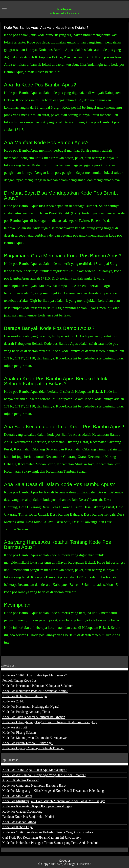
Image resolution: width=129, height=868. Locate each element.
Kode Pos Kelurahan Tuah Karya (25, 696)
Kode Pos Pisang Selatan (19, 733)
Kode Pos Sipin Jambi (17, 796)
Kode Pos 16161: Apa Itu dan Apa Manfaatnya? (35, 675)
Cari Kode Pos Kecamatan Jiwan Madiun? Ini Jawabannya (42, 837)
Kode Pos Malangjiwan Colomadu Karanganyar (35, 738)
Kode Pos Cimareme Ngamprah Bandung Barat (34, 785)
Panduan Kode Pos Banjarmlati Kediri (28, 817)
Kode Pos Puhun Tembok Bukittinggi (27, 743)
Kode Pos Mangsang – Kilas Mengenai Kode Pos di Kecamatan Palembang (53, 791)
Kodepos (64, 9)
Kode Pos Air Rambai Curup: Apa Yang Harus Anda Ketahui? (44, 775)
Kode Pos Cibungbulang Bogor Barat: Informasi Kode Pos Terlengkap (50, 722)
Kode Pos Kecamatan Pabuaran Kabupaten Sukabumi (38, 686)
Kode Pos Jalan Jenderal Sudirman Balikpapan (34, 717)
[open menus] (4, 9)
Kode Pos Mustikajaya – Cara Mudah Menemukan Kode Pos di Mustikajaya (54, 801)
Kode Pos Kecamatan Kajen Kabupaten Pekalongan (37, 806)
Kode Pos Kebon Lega (18, 827)
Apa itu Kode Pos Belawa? (20, 780)
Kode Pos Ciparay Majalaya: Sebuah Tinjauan (33, 748)
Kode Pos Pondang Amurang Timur (26, 712)
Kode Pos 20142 (13, 701)
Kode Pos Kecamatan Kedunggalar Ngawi (31, 706)
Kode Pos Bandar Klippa (19, 822)
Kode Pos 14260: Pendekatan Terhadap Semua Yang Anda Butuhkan (48, 832)
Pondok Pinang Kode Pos (19, 680)
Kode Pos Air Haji (15, 727)
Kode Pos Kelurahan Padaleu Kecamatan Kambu (35, 691)
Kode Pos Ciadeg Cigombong (22, 811)
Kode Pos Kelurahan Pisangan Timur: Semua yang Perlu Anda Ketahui (50, 843)
